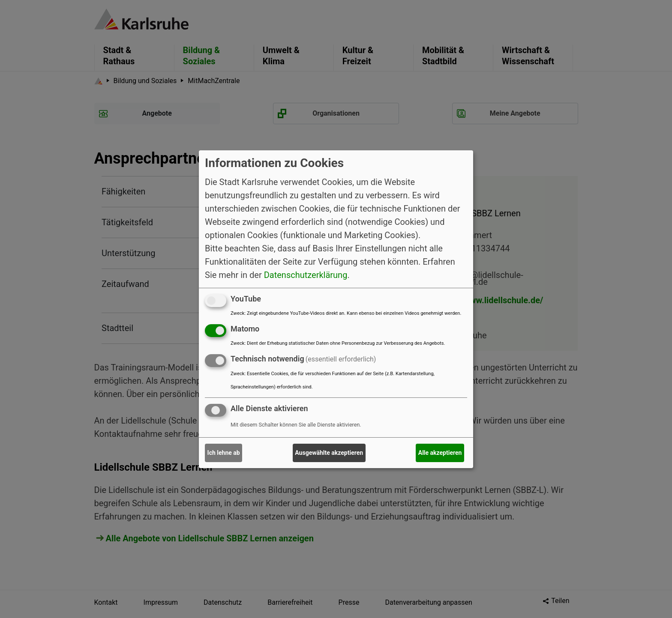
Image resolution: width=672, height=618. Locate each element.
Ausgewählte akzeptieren (329, 453)
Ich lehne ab (224, 453)
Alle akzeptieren (440, 453)
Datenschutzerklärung (306, 275)
